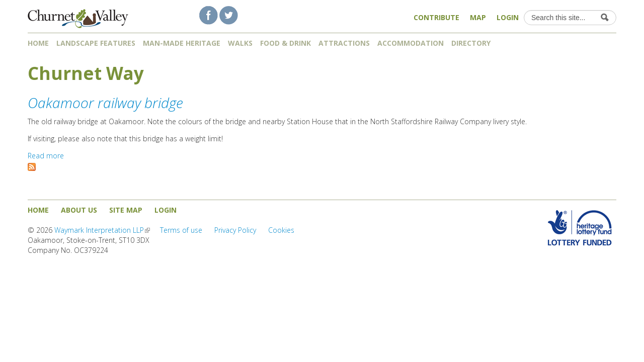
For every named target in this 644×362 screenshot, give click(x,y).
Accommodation (411, 43)
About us (79, 210)
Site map (126, 210)
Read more (46, 156)
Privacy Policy (235, 230)
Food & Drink (286, 43)
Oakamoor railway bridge (105, 103)
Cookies (281, 230)
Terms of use (181, 230)
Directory (474, 43)
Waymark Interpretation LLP (102, 230)
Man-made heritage (182, 43)
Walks (240, 43)
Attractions (344, 43)
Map (478, 17)
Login (508, 17)
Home (38, 43)
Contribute (436, 17)
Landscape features (96, 43)
